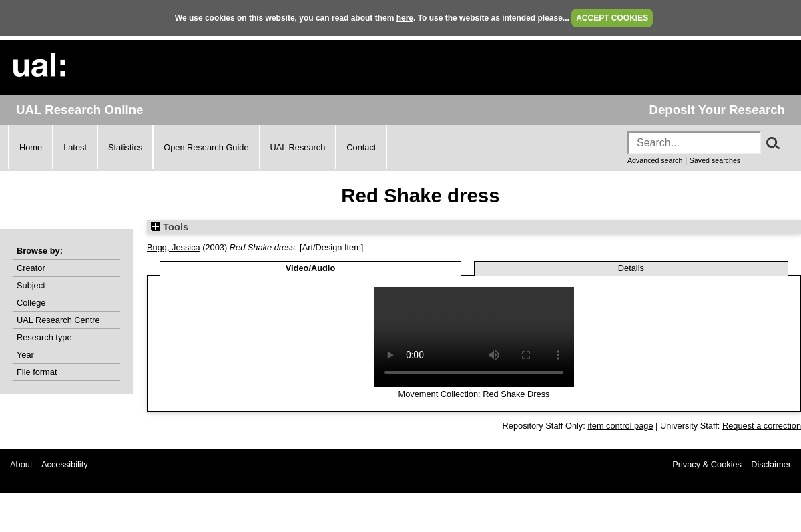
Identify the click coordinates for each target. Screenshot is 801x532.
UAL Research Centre (58, 320)
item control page (620, 426)
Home (31, 147)
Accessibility (65, 464)
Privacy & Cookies (707, 464)
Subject (31, 285)
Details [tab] (631, 268)
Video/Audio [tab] (310, 268)
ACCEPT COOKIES (612, 18)
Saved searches (715, 160)
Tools (170, 227)
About (21, 464)
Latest (75, 147)
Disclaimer (771, 464)
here (405, 18)
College (31, 303)
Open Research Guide (206, 147)
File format (37, 372)
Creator (31, 268)
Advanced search (655, 160)
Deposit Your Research (717, 110)
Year (25, 355)
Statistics (125, 147)
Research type (44, 337)
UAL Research (298, 147)
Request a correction (762, 426)
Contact (361, 147)
